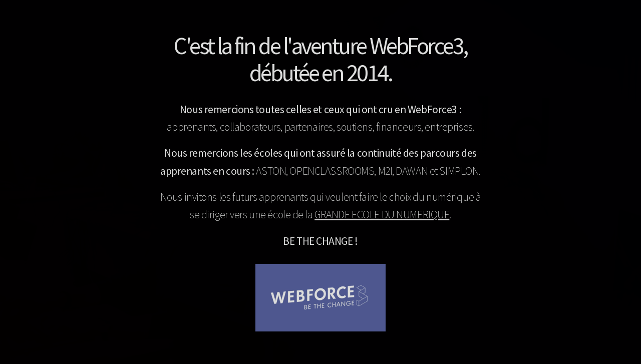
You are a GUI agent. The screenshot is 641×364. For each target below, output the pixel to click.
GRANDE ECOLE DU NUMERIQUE (382, 215)
